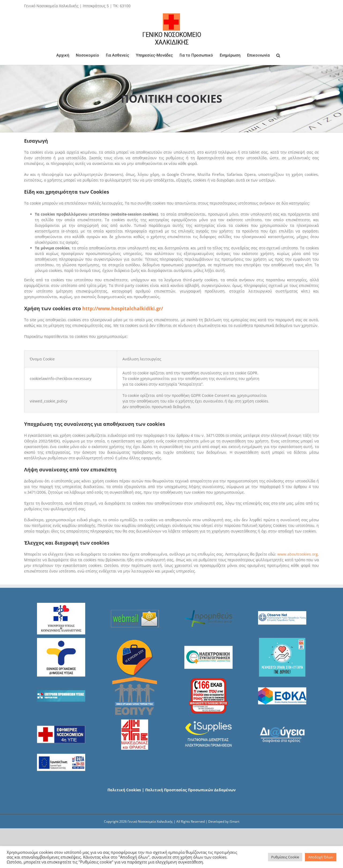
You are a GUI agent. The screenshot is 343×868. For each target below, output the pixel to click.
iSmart (234, 821)
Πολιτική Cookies (124, 790)
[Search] (278, 55)
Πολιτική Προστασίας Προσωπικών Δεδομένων (190, 790)
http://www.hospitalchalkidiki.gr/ (123, 308)
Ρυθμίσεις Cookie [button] (285, 857)
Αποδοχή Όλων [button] (321, 857)
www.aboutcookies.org (298, 554)
